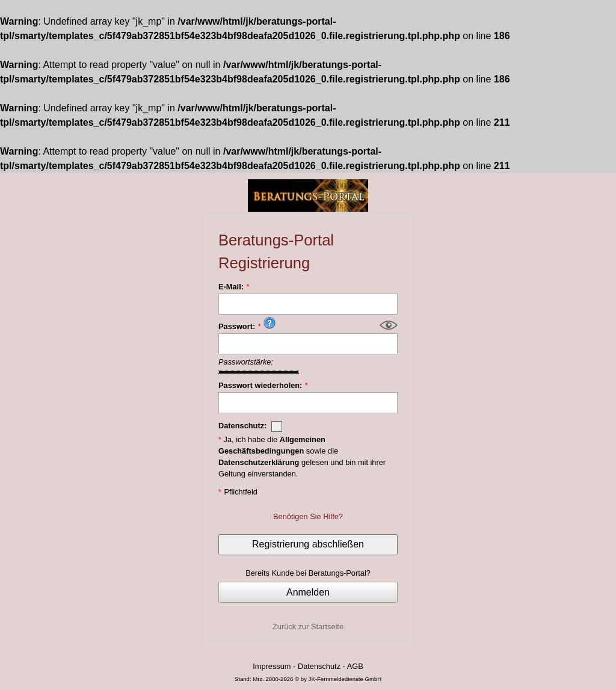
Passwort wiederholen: (260, 385)
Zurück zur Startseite (308, 627)
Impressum (272, 666)
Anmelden (308, 592)
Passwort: (237, 326)
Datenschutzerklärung (259, 462)
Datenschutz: (250, 427)
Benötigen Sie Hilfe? (308, 516)
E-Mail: (231, 287)
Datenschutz (319, 666)
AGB (355, 666)
